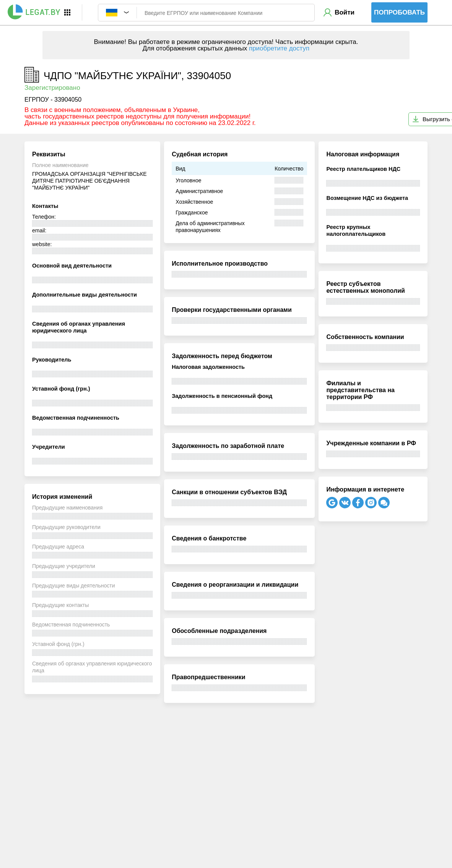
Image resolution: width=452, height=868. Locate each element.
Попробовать (399, 12)
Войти (345, 12)
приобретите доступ (279, 48)
